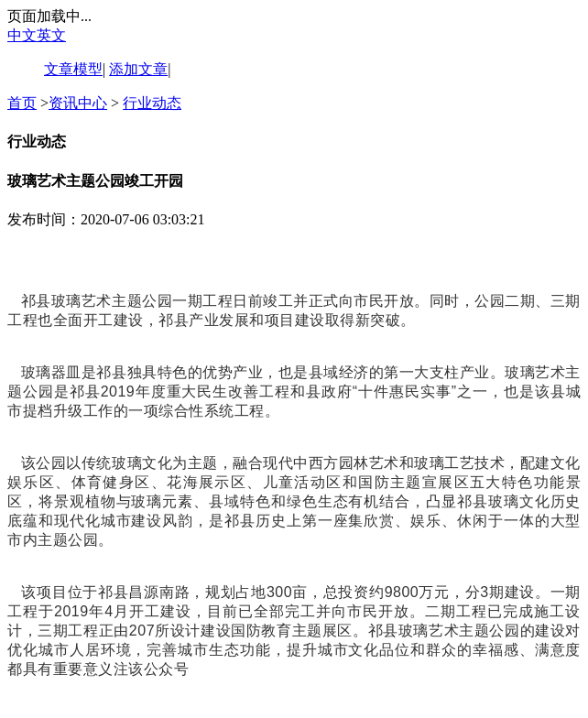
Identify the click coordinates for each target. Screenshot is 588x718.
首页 (22, 103)
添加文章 (138, 69)
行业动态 (152, 103)
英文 (51, 35)
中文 (22, 35)
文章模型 (73, 69)
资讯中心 (78, 103)
